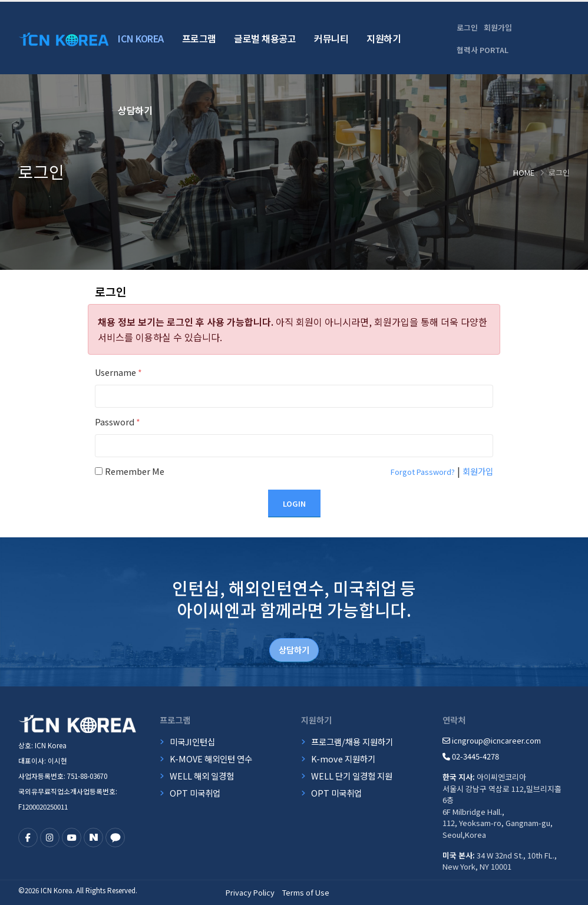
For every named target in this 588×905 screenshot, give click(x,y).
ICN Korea (141, 38)
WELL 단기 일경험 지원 (352, 776)
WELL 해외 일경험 (202, 776)
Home (524, 172)
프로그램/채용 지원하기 (352, 741)
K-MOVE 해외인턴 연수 (211, 759)
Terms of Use (306, 892)
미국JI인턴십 (192, 741)
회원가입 (498, 27)
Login (294, 503)
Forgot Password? (423, 472)
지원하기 (384, 38)
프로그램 (199, 38)
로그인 (467, 27)
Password (118, 422)
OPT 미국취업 (195, 793)
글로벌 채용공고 (265, 38)
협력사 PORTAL (483, 50)
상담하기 (135, 110)
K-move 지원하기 (343, 759)
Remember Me (135, 471)
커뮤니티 (331, 38)
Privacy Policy (250, 892)
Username (118, 372)
